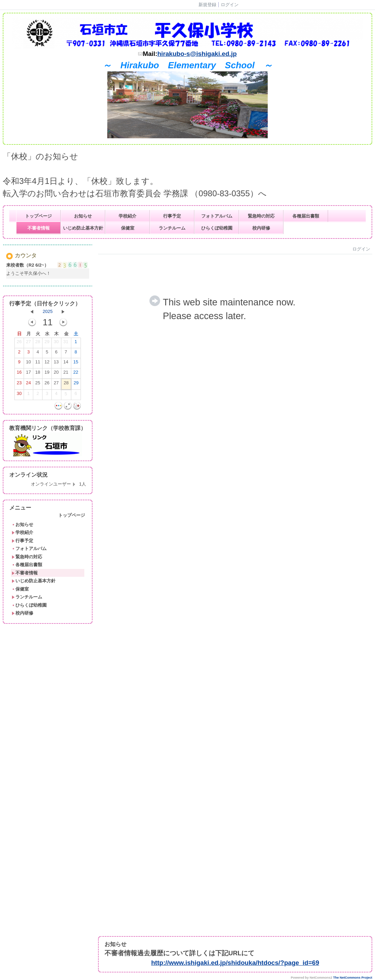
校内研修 (261, 228)
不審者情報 (39, 228)
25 (38, 384)
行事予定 (172, 216)
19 (47, 374)
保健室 (128, 228)
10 (28, 363)
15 (76, 363)
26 (19, 343)
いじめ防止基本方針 (83, 228)
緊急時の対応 (261, 216)
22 (76, 374)
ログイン (230, 5)
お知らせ (83, 216)
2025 (48, 311)
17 (28, 374)
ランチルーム (172, 228)
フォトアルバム (217, 216)
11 (38, 363)
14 (66, 363)
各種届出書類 (306, 216)
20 (56, 374)
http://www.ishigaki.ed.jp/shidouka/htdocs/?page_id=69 (235, 963)
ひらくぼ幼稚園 (217, 228)
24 (28, 384)
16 (19, 374)
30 (56, 343)
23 (19, 384)
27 (28, 343)
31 (66, 343)
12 (47, 363)
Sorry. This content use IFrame (235, 587)
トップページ (38, 216)
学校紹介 (128, 216)
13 (56, 363)
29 (47, 343)
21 (66, 374)
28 (38, 343)
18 (38, 374)
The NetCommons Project (353, 978)
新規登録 (207, 5)
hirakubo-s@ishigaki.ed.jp (197, 54)
